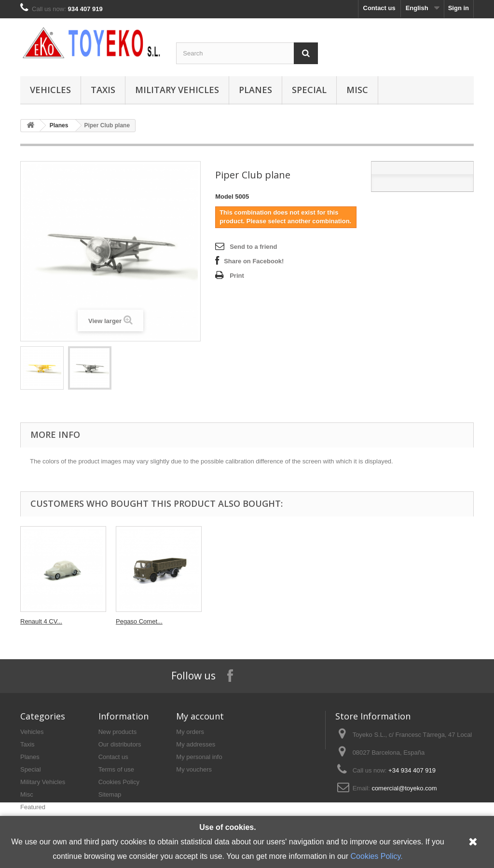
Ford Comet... (39, 621)
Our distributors (120, 744)
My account (200, 716)
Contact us (379, 8)
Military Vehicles (177, 90)
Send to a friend (253, 247)
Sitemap (110, 794)
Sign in (459, 8)
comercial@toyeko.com (404, 788)
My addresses (196, 744)
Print (237, 276)
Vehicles (50, 90)
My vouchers (194, 769)
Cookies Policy (119, 782)
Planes (255, 90)
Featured (33, 807)
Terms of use (116, 769)
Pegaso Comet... (426, 621)
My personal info (199, 757)
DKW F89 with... (138, 621)
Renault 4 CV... (328, 621)
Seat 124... (226, 621)
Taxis (103, 90)
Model (224, 197)
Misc (357, 90)
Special (309, 90)
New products (117, 732)
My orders (190, 732)
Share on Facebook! (254, 261)
